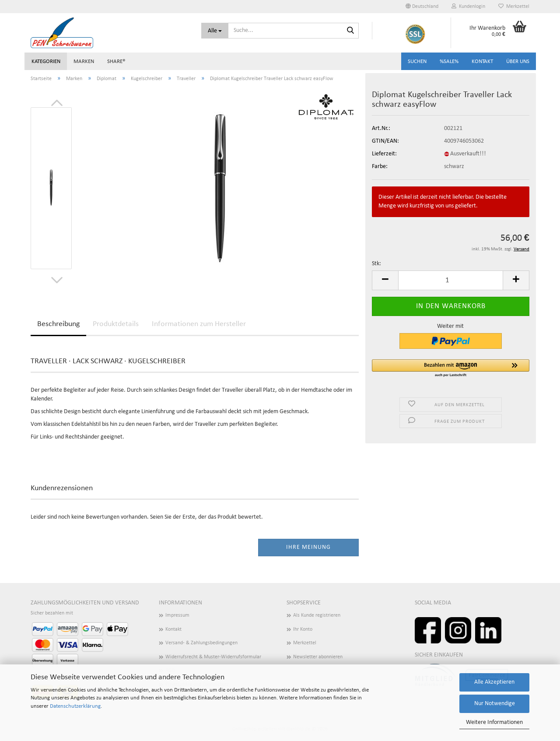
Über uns (518, 61)
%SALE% (449, 61)
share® (116, 61)
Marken (84, 61)
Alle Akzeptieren (494, 682)
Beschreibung (58, 324)
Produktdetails (116, 324)
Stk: (376, 264)
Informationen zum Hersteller (199, 324)
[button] (422, 7)
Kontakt (482, 61)
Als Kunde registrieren (317, 615)
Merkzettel (514, 6)
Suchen (417, 61)
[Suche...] (215, 31)
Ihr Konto (303, 629)
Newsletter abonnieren (318, 657)
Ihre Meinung (308, 547)
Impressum (177, 615)
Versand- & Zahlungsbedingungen (201, 643)
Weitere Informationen (494, 722)
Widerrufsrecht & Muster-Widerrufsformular (213, 657)
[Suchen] (350, 31)
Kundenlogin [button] (468, 6)
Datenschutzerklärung (75, 706)
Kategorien (46, 61)
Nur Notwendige (495, 704)
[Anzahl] (451, 280)
